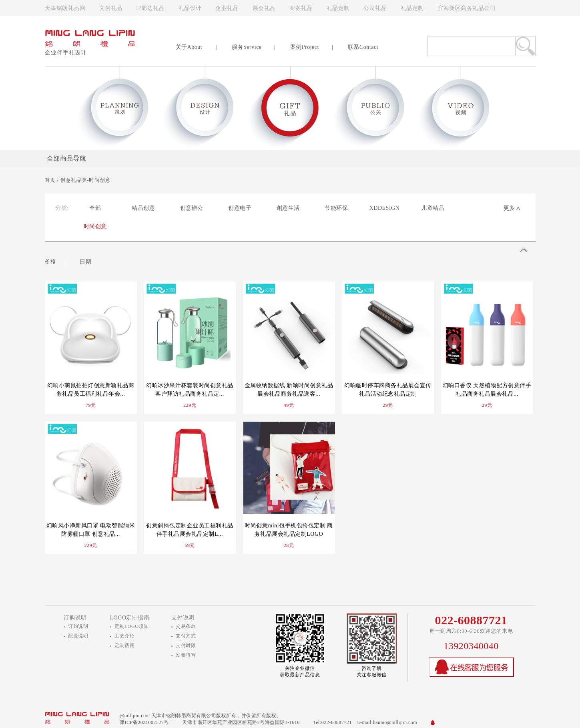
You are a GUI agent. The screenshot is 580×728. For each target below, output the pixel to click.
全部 (95, 208)
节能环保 (336, 208)
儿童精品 (433, 208)
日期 (85, 262)
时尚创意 (95, 226)
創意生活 (288, 208)
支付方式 (186, 636)
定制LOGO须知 (131, 626)
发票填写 (186, 655)
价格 (51, 262)
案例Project (305, 47)
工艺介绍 (124, 636)
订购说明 (78, 626)
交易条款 (186, 626)
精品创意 (143, 208)
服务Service (247, 47)
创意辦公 (192, 208)
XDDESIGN (385, 208)
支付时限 (186, 646)
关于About (189, 47)
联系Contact (363, 47)
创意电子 (240, 208)
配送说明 (78, 636)
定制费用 (124, 646)
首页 (50, 180)
